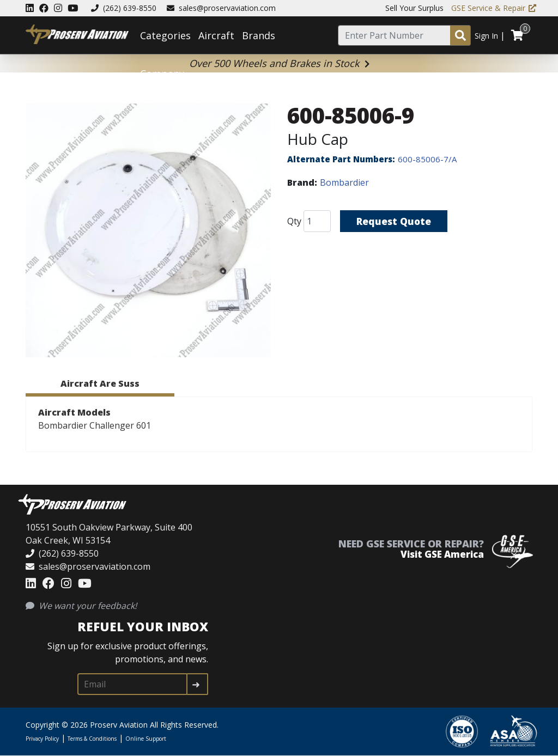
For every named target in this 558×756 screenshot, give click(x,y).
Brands (259, 35)
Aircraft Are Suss (100, 383)
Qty (294, 221)
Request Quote (395, 221)
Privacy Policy (42, 739)
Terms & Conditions (92, 739)
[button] (148, 232)
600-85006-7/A (427, 159)
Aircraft (216, 35)
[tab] (100, 385)
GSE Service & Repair (494, 8)
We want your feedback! (81, 606)
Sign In (486, 36)
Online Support (146, 739)
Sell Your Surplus (414, 8)
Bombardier (344, 182)
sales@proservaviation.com (221, 8)
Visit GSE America (442, 554)
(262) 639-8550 (124, 8)
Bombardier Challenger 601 (95, 425)
